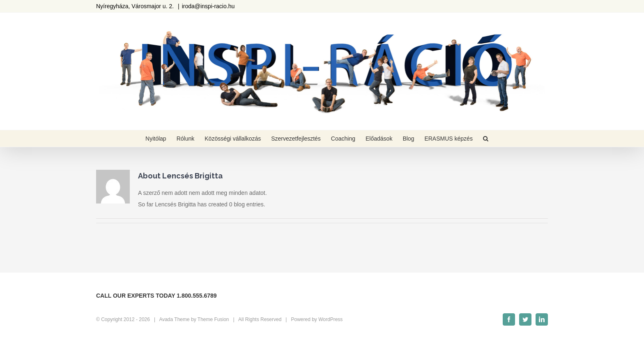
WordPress (330, 319)
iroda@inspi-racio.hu (208, 6)
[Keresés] (486, 139)
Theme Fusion (213, 319)
